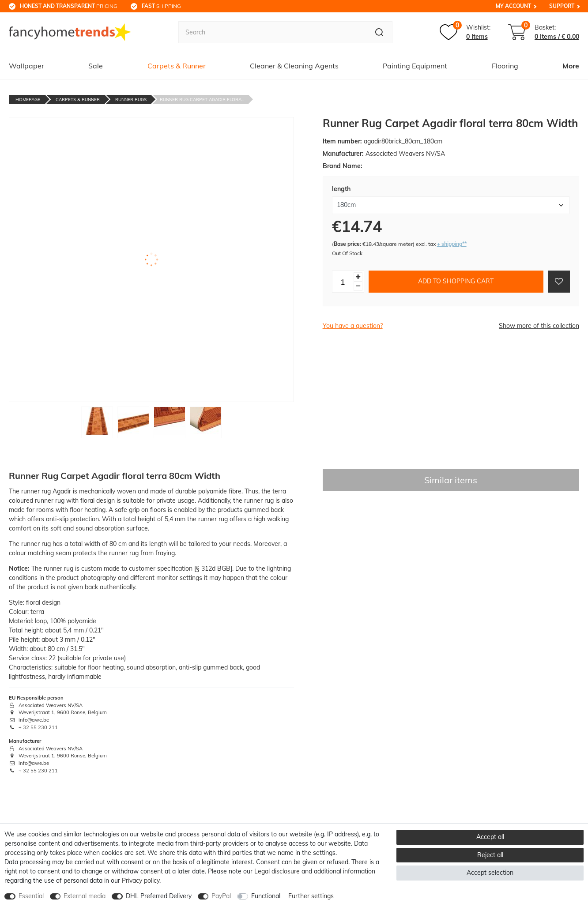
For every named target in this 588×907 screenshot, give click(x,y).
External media (85, 896)
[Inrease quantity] (358, 277)
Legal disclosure (277, 871)
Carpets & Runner (177, 66)
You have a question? (353, 326)
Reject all (490, 855)
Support (562, 6)
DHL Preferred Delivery (159, 896)
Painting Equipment (415, 66)
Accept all (490, 837)
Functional (266, 896)
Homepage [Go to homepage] (28, 100)
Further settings (311, 896)
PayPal (221, 896)
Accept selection (490, 873)
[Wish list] (465, 32)
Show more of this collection (539, 326)
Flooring (505, 66)
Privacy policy (141, 881)
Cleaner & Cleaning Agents (294, 66)
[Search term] (272, 32)
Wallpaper (26, 66)
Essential (31, 896)
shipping (161, 6)
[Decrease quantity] (358, 286)
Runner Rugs (131, 100)
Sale (96, 66)
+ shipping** (452, 244)
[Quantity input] (343, 282)
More (571, 66)
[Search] (379, 32)
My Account (513, 6)
